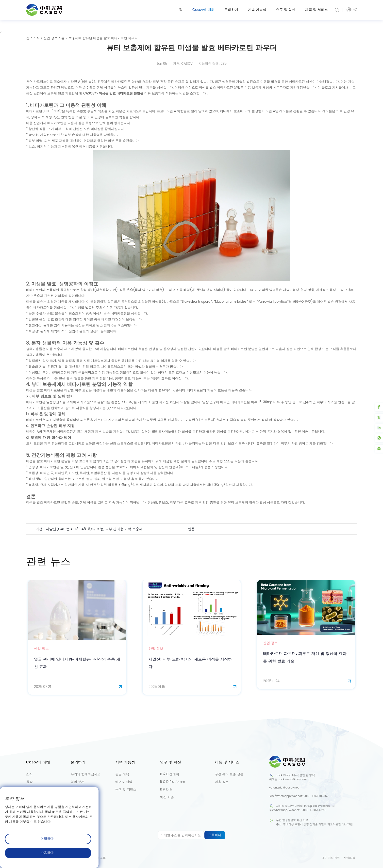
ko (352, 10)
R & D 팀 (166, 790)
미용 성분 (222, 782)
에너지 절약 (124, 782)
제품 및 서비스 (316, 10)
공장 (29, 782)
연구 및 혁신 (286, 10)
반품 (191, 529)
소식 (36, 38)
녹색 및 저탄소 (126, 790)
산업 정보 (50, 38)
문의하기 (231, 10)
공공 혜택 (122, 775)
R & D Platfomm (173, 782)
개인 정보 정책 (331, 858)
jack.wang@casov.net (294, 780)
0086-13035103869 (316, 796)
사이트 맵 (349, 858)
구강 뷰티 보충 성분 (229, 775)
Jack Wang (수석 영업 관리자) (292, 776)
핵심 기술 (167, 798)
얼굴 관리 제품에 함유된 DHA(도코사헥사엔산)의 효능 (273, 529)
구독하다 (215, 835)
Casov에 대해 (203, 10)
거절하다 (47, 839)
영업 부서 (78, 782)
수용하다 (47, 853)
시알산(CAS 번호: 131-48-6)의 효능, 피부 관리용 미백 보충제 (97, 529)
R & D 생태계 (170, 775)
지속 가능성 (257, 10)
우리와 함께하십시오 (86, 775)
